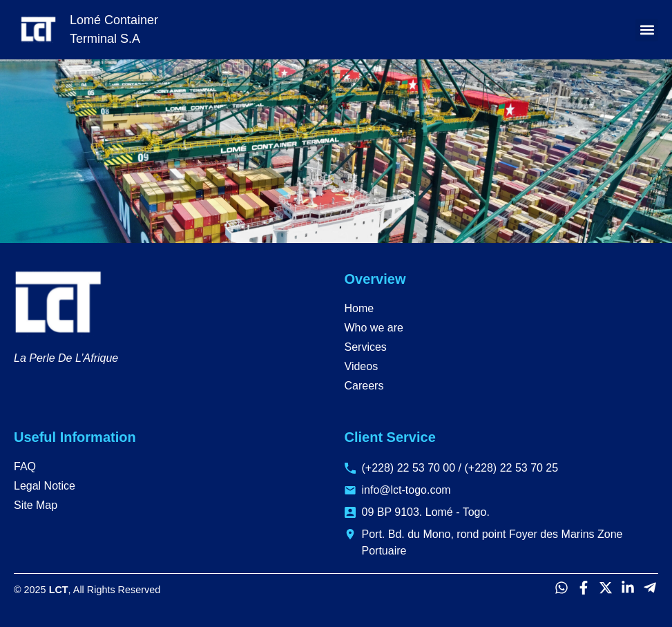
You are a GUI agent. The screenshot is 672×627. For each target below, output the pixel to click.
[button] (647, 30)
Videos (362, 366)
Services (366, 347)
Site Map (36, 505)
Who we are (374, 328)
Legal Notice (45, 486)
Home (359, 308)
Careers (364, 386)
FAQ (25, 466)
